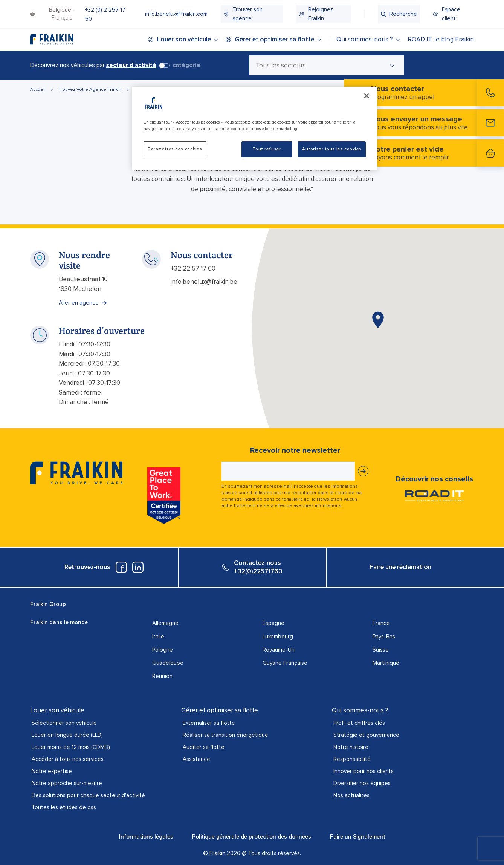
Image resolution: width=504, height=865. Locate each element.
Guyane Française (285, 663)
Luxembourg (278, 637)
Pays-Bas (384, 637)
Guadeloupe (168, 663)
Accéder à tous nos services (68, 759)
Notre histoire (351, 747)
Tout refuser (267, 149)
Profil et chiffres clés (359, 723)
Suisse (381, 650)
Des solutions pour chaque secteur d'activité (88, 795)
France (381, 623)
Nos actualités (351, 795)
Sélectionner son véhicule (64, 723)
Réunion (162, 676)
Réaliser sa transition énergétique (225, 735)
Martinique (386, 663)
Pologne (163, 650)
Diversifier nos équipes (362, 783)
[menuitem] (108, 14)
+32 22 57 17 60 (193, 269)
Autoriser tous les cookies (332, 149)
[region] (255, 129)
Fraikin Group (48, 604)
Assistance (196, 759)
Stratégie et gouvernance (366, 735)
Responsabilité (352, 759)
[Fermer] (367, 96)
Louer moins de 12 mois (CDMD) (71, 747)
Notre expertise (52, 771)
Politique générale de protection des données (252, 837)
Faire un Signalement (358, 837)
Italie (158, 637)
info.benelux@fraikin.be (204, 282)
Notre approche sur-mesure (67, 783)
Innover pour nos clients (363, 771)
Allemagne (165, 623)
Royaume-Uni (279, 650)
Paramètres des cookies (175, 149)
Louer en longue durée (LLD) (67, 735)
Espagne (273, 623)
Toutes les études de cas (64, 807)
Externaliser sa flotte (209, 723)
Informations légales (146, 837)
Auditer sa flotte (204, 747)
